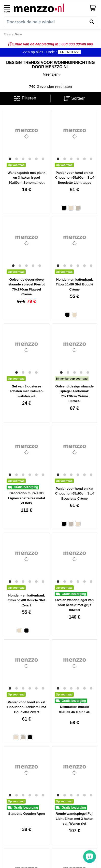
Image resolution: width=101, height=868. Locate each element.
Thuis (7, 34)
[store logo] (49, 8)
